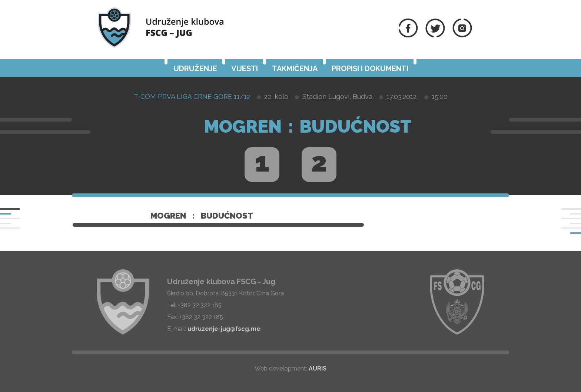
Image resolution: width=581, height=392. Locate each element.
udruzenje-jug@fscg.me (224, 329)
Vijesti (245, 69)
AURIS (318, 368)
